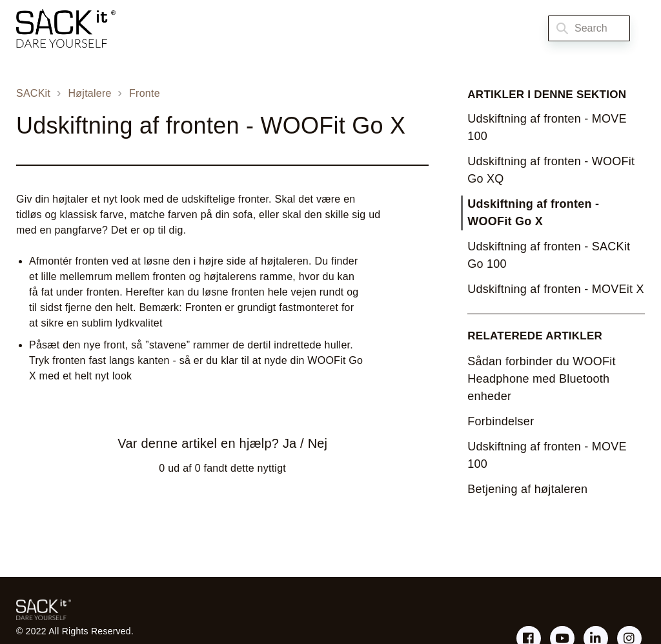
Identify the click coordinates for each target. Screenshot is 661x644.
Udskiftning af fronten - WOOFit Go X (533, 213)
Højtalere (90, 93)
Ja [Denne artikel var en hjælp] (290, 443)
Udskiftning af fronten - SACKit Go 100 (549, 255)
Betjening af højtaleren (527, 489)
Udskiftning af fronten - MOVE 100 (547, 127)
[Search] (589, 28)
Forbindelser (501, 421)
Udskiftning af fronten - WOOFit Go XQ (551, 170)
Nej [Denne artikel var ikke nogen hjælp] (318, 443)
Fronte (145, 93)
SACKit (33, 93)
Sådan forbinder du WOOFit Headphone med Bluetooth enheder (541, 379)
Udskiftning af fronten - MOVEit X (555, 289)
